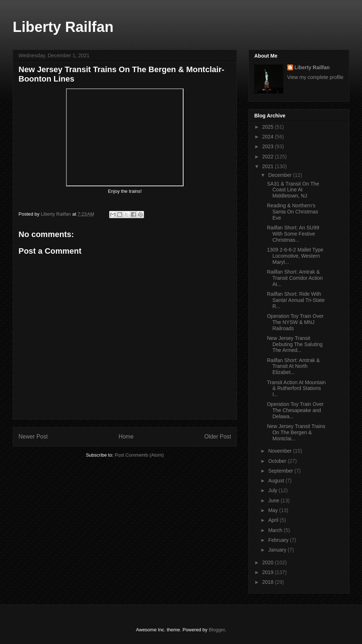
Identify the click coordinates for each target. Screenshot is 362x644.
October (278, 461)
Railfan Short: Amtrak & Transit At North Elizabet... (293, 366)
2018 (269, 582)
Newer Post (33, 437)
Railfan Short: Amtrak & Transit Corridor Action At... (295, 278)
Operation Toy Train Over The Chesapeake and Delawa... (295, 410)
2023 (269, 146)
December (280, 175)
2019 (269, 572)
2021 (269, 166)
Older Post (218, 437)
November (280, 451)
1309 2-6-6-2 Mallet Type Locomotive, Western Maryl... (295, 256)
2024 (269, 137)
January (278, 550)
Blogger (217, 630)
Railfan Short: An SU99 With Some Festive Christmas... (293, 234)
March (276, 530)
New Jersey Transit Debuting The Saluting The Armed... (295, 344)
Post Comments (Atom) (139, 455)
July (273, 490)
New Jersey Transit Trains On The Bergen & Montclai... (296, 432)
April (274, 520)
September (281, 471)
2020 (269, 562)
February (279, 540)
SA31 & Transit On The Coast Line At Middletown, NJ (293, 190)
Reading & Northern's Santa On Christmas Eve (293, 212)
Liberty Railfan (63, 27)
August (277, 481)
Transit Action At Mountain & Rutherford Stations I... (296, 389)
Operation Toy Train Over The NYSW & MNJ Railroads (295, 322)
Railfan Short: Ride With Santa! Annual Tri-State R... (296, 300)
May (273, 510)
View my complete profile (315, 77)
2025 (269, 127)
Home (126, 437)
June (274, 500)
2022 (269, 157)
